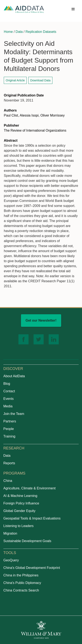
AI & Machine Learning (20, 496)
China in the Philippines (21, 575)
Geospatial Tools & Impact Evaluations (32, 518)
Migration (10, 533)
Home (8, 32)
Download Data (40, 80)
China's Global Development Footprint (32, 568)
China (8, 481)
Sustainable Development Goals (27, 541)
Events (8, 399)
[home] (24, 9)
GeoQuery (11, 560)
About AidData (14, 376)
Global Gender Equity (19, 511)
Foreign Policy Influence (21, 503)
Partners (10, 421)
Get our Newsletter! (41, 320)
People (9, 429)
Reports (9, 463)
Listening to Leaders (18, 526)
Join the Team (14, 414)
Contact (9, 391)
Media (8, 406)
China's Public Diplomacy (22, 583)
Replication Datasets (41, 32)
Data (19, 32)
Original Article (15, 80)
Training (9, 436)
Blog (7, 384)
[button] (73, 9)
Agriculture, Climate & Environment (29, 488)
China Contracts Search (21, 590)
